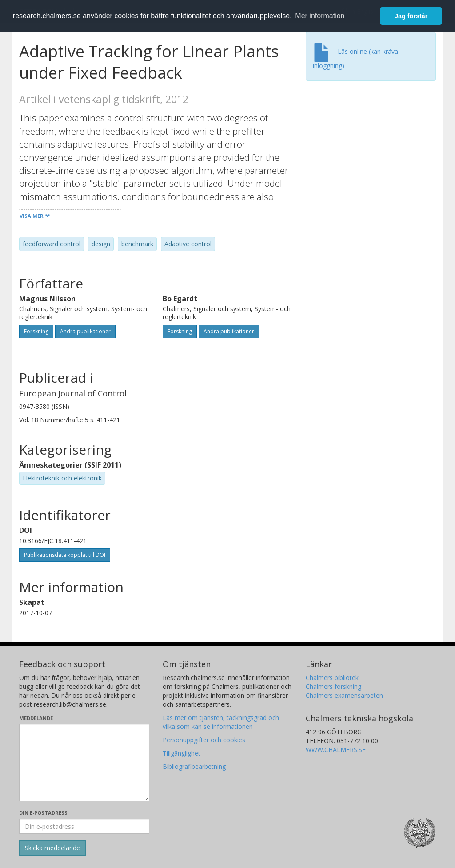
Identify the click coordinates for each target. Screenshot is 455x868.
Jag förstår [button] (411, 16)
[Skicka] (52, 848)
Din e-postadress (43, 813)
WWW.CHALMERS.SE (336, 750)
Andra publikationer (85, 331)
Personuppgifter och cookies (204, 740)
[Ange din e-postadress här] (84, 826)
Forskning (36, 331)
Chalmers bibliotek (332, 678)
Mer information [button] (320, 16)
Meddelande (36, 718)
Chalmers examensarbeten (344, 695)
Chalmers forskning (333, 686)
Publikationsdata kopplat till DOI (65, 555)
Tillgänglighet (182, 753)
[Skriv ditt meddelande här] (84, 763)
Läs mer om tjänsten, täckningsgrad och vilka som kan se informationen (221, 722)
